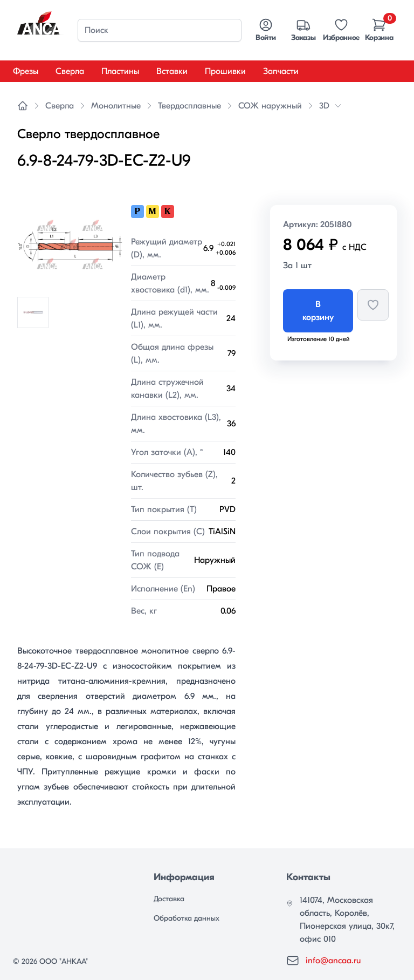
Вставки (172, 71)
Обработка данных (187, 918)
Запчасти (281, 71)
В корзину (318, 311)
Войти (265, 30)
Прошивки (225, 71)
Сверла (70, 71)
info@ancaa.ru (333, 961)
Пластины (120, 71)
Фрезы (26, 71)
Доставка (169, 899)
